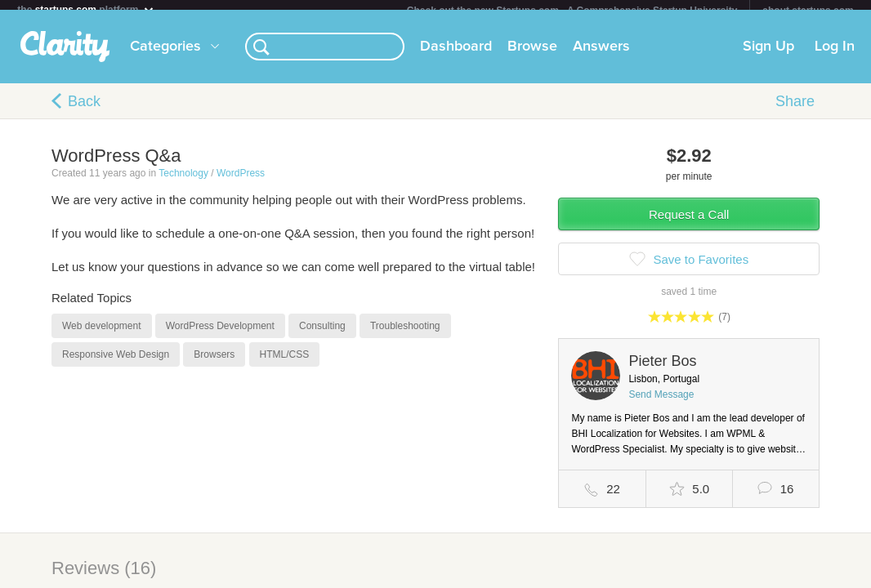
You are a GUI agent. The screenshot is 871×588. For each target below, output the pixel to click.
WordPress (241, 183)
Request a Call (689, 224)
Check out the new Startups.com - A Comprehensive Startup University (572, 11)
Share (795, 111)
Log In (835, 56)
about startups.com (808, 11)
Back (84, 111)
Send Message (661, 404)
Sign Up (768, 56)
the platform (86, 9)
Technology (183, 183)
